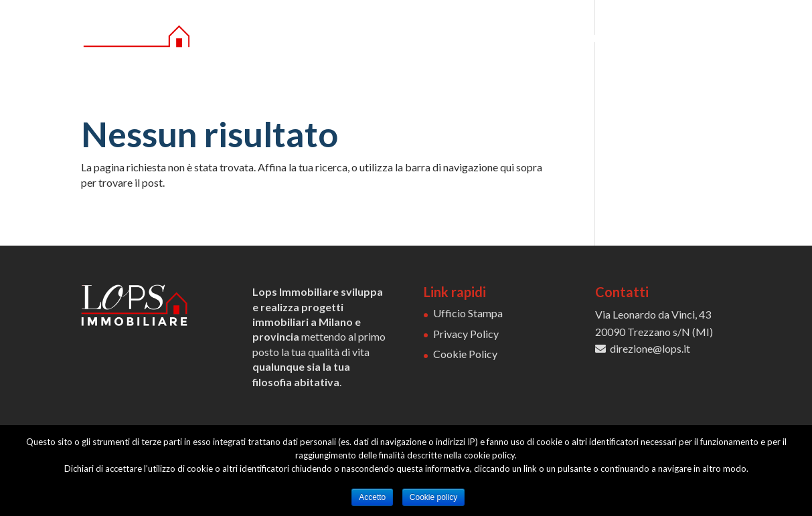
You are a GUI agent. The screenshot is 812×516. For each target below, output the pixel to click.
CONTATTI (703, 39)
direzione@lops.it (650, 348)
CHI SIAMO (405, 39)
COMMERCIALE (606, 39)
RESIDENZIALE (500, 39)
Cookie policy (433, 497)
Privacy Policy (466, 334)
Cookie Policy (465, 354)
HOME (344, 39)
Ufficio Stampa (468, 313)
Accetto (372, 497)
